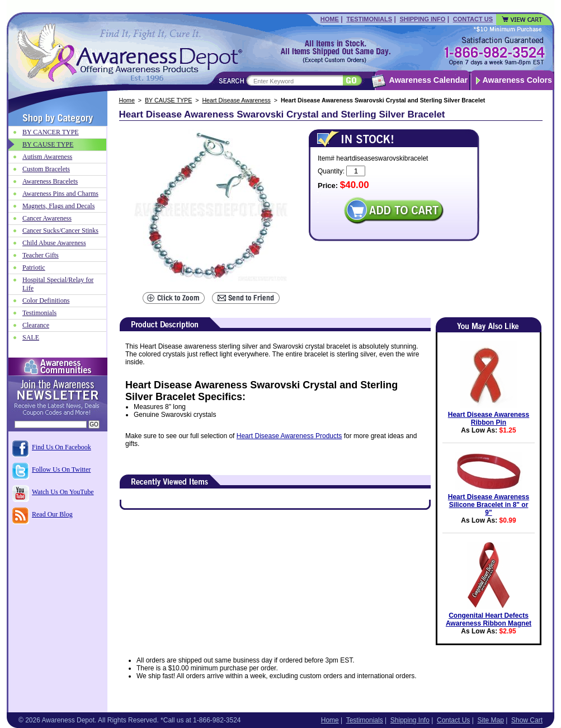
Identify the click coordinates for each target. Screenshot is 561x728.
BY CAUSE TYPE (168, 100)
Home (330, 19)
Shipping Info (422, 19)
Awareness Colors (518, 80)
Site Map (490, 720)
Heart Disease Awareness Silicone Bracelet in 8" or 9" (489, 505)
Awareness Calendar (428, 80)
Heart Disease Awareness (236, 100)
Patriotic (34, 267)
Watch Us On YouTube (63, 492)
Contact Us (473, 19)
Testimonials (369, 19)
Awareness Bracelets (50, 181)
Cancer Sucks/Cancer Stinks (60, 231)
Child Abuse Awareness (54, 243)
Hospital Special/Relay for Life (58, 284)
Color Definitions (46, 300)
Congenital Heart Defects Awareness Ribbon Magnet (489, 619)
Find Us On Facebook (62, 447)
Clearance (36, 325)
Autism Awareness (47, 157)
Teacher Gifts (41, 255)
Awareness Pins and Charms (60, 194)
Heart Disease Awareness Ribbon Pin (489, 419)
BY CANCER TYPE (51, 132)
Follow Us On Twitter (61, 469)
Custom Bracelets (46, 169)
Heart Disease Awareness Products (289, 436)
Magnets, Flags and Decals (58, 206)
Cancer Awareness (47, 218)
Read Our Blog (52, 514)
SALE (31, 337)
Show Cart (527, 720)
